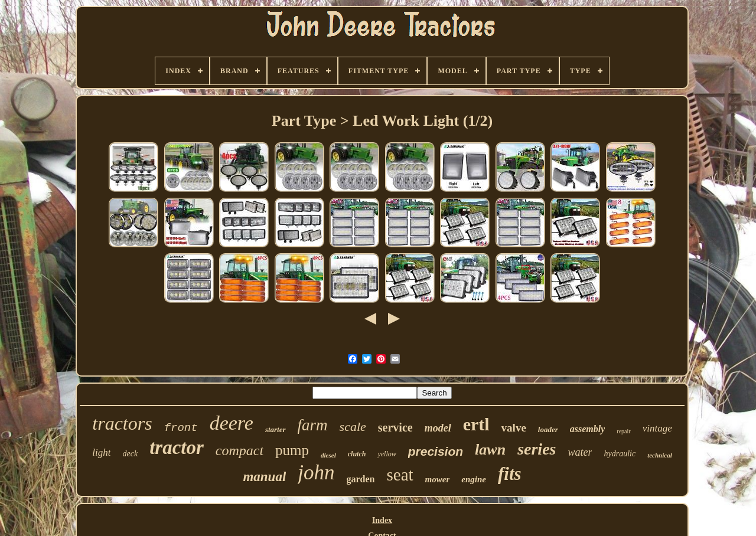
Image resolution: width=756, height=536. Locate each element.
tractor (177, 447)
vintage (657, 428)
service (395, 427)
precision (436, 451)
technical (660, 455)
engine (474, 479)
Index (382, 520)
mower (438, 479)
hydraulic (620, 454)
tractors (122, 423)
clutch (357, 454)
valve (514, 428)
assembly (588, 429)
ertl (476, 424)
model (438, 428)
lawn (490, 450)
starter (276, 429)
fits (510, 474)
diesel (328, 455)
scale (353, 426)
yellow (387, 454)
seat (400, 475)
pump (292, 450)
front (181, 428)
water (580, 452)
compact (239, 450)
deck (130, 454)
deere (232, 423)
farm (313, 425)
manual (264, 477)
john (316, 473)
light (101, 452)
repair (623, 431)
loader (548, 429)
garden (361, 479)
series (537, 449)
